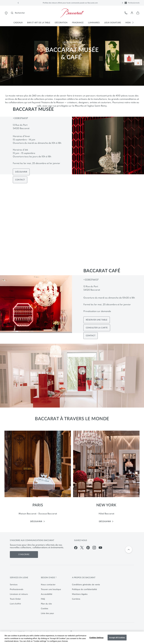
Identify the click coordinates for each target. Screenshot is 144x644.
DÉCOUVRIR (38, 521)
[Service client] (126, 13)
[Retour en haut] (129, 550)
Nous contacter (48, 585)
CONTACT (20, 180)
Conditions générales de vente (86, 585)
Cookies (45, 609)
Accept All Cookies (117, 637)
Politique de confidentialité (84, 589)
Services (14, 585)
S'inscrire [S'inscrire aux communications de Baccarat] (24, 555)
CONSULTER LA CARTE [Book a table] (97, 328)
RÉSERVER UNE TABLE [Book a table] (97, 320)
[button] (18, 3)
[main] (72, 277)
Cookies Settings (96, 637)
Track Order (15, 599)
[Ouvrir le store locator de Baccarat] (6, 13)
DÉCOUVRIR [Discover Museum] (21, 172)
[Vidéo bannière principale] (72, 226)
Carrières (76, 599)
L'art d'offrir (15, 604)
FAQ (43, 599)
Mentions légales (80, 594)
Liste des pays (47, 613)
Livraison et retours (19, 594)
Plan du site (46, 604)
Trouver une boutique (51, 589)
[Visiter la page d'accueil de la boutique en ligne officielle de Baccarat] (72, 13)
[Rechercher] (18, 13)
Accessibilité (47, 594)
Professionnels (134, 3)
